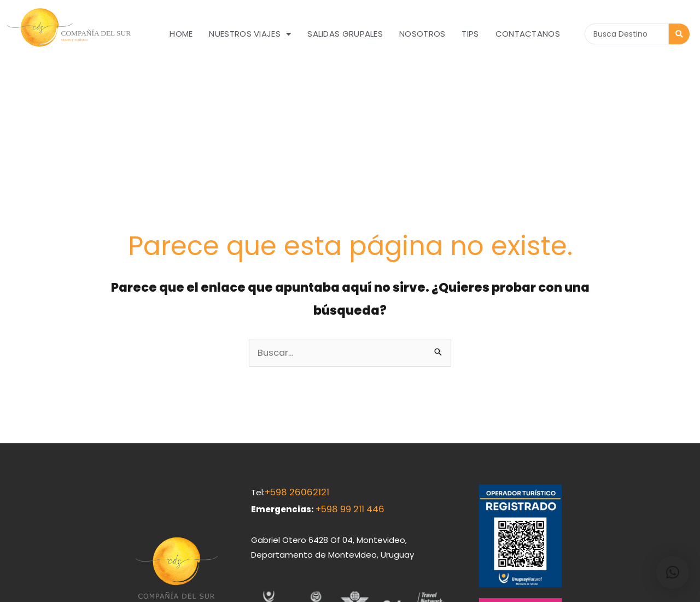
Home (181, 34)
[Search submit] (679, 34)
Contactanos (528, 34)
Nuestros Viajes (250, 34)
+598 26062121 (293, 394)
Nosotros (422, 34)
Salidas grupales (345, 34)
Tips (470, 34)
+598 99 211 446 (347, 409)
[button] (673, 572)
